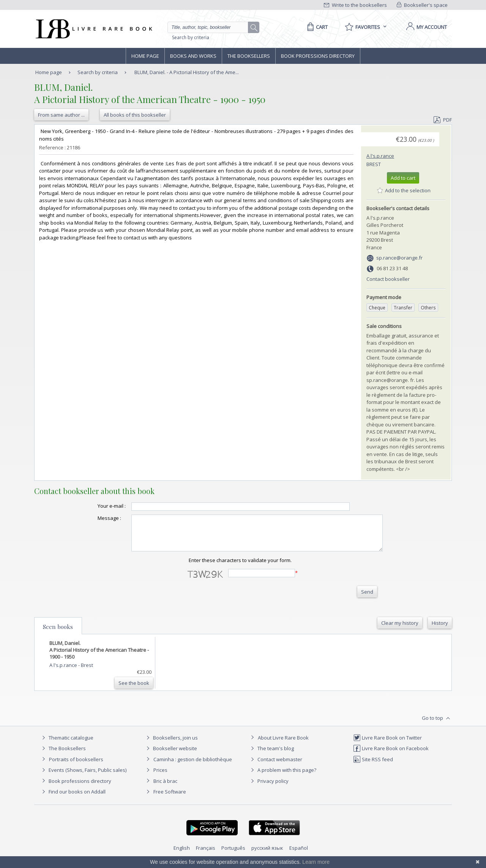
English (182, 855)
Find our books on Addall (73, 798)
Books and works (193, 56)
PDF (443, 120)
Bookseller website (171, 755)
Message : (94, 518)
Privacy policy (269, 788)
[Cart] (316, 27)
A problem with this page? (282, 777)
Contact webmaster (275, 766)
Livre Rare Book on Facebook (391, 755)
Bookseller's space (422, 5)
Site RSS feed (373, 766)
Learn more (316, 862)
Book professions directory (318, 56)
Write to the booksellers (355, 5)
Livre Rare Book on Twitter (387, 744)
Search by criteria (191, 37)
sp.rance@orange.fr (399, 258)
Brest (374, 164)
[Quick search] (211, 27)
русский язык (267, 855)
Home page (145, 56)
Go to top (437, 725)
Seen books (58, 634)
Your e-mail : (96, 506)
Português (233, 855)
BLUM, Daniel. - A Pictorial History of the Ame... (187, 72)
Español (299, 855)
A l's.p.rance (380, 156)
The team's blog (271, 755)
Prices (160, 777)
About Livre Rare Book (283, 744)
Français (206, 855)
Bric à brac (165, 788)
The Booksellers (249, 56)
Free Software (170, 798)
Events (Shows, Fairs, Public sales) (83, 777)
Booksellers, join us (171, 744)
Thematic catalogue (67, 744)
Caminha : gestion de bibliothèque (193, 766)
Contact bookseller (388, 279)
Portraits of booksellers (76, 766)
